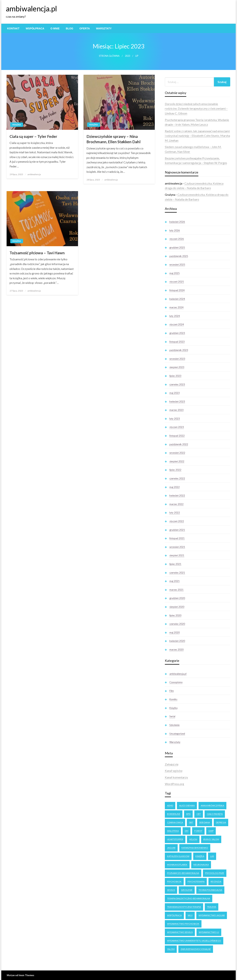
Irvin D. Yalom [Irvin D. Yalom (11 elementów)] (211, 839)
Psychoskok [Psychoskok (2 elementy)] (174, 882)
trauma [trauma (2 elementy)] (212, 907)
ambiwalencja (34, 174)
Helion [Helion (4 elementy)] (193, 839)
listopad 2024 (177, 290)
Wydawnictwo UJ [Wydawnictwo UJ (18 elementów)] (209, 932)
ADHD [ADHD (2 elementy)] (170, 805)
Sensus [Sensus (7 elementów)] (171, 890)
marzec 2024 (176, 307)
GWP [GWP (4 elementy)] (211, 831)
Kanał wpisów (174, 771)
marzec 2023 (176, 410)
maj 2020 (175, 632)
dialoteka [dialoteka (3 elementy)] (173, 831)
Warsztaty (104, 28)
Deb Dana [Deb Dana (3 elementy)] (205, 822)
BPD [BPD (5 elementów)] (188, 814)
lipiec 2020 (175, 615)
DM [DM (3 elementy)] (187, 831)
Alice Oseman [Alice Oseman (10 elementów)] (187, 805)
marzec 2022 (176, 504)
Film (172, 691)
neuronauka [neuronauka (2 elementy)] (201, 865)
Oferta (85, 28)
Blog (69, 28)
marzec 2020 (176, 650)
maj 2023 (175, 393)
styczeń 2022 (177, 521)
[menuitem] (13, 28)
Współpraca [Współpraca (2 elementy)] (174, 915)
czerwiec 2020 (177, 624)
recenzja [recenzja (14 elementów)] (216, 882)
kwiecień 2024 (177, 299)
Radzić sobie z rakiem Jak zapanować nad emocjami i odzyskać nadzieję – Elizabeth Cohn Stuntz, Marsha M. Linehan (197, 136)
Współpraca (35, 28)
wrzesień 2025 (177, 265)
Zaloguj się (172, 764)
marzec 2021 (176, 590)
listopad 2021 (177, 538)
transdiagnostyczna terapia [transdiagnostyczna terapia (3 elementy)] (184, 907)
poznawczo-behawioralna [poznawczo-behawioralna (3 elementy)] (183, 873)
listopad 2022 (177, 436)
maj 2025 (175, 273)
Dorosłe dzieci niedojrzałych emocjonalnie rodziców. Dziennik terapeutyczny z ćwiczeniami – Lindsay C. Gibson (196, 109)
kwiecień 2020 (177, 641)
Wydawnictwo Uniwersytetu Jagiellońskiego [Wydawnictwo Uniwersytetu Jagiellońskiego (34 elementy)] (194, 941)
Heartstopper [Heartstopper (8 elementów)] (175, 839)
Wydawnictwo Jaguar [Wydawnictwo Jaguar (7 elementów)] (212, 915)
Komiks (173, 699)
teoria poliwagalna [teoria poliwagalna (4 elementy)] (210, 890)
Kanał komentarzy (176, 777)
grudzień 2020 (177, 598)
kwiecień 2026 (177, 222)
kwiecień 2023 (177, 402)
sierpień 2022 (177, 461)
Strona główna (109, 56)
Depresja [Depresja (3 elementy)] (221, 822)
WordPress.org (174, 784)
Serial (172, 716)
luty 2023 (175, 419)
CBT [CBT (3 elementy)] (199, 814)
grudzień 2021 (177, 530)
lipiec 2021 (175, 564)
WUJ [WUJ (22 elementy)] (190, 915)
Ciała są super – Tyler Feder (33, 136)
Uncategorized (177, 734)
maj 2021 (175, 581)
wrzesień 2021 (177, 547)
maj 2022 (175, 487)
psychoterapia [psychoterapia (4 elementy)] (196, 882)
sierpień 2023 (177, 367)
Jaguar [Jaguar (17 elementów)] (171, 848)
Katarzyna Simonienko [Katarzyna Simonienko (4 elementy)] (195, 848)
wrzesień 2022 (177, 453)
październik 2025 (179, 256)
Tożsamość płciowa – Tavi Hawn (37, 253)
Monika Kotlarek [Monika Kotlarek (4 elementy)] (177, 865)
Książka (17, 125)
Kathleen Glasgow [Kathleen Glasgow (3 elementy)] (178, 856)
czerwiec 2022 (177, 478)
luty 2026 (175, 230)
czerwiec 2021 (177, 573)
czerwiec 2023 (177, 384)
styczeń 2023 (177, 427)
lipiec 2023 (175, 376)
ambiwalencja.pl (31, 9)
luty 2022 (175, 513)
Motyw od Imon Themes (21, 975)
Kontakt (13, 28)
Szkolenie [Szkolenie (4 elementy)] (187, 890)
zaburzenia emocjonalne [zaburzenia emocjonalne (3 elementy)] (196, 949)
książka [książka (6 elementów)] (200, 856)
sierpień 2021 (177, 555)
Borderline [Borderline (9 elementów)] (174, 814)
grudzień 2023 (177, 333)
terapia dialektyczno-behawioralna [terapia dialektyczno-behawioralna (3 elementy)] (189, 898)
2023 (127, 56)
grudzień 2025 (177, 247)
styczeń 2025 (177, 282)
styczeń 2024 (177, 324)
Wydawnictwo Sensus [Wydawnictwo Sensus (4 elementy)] (180, 932)
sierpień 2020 (177, 607)
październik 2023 (179, 350)
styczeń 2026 (177, 239)
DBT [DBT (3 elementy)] (191, 822)
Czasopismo (176, 682)
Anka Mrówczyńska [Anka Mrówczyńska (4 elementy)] (212, 805)
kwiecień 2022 (177, 496)
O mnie (55, 28)
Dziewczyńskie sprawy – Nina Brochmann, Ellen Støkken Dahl (113, 139)
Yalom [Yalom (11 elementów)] (171, 949)
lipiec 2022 (175, 470)
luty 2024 (175, 316)
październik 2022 (179, 444)
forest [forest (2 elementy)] (198, 831)
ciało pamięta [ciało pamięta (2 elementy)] (215, 814)
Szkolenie (174, 725)
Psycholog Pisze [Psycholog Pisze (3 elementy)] (215, 873)
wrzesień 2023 (177, 359)
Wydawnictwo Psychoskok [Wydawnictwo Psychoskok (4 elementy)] (183, 924)
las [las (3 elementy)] (212, 856)
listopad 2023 (177, 342)
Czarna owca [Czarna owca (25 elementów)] (175, 822)
